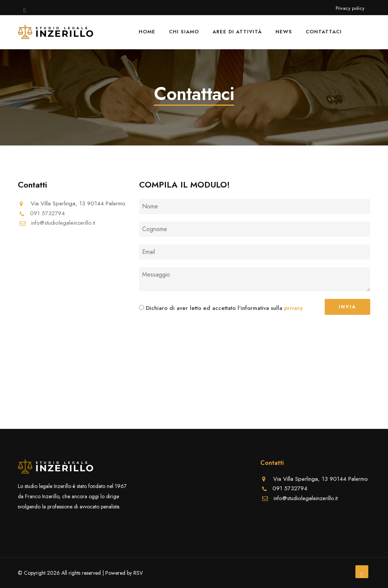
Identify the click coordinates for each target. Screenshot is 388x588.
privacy (293, 308)
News (284, 32)
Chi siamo (184, 32)
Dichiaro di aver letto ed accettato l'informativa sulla (214, 308)
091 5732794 (47, 213)
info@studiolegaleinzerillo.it (63, 223)
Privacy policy (350, 8)
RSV (138, 573)
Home (147, 32)
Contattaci (324, 32)
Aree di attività (237, 32)
